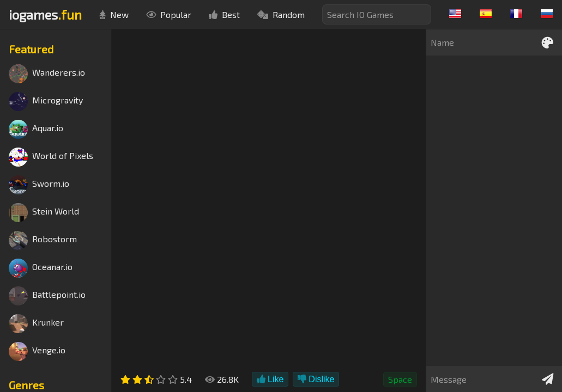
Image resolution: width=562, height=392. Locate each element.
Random (281, 14)
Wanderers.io (47, 74)
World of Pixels (51, 157)
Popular (169, 14)
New (114, 14)
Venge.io (37, 351)
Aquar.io (36, 129)
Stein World (44, 213)
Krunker (36, 324)
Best (224, 14)
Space (400, 379)
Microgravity (46, 102)
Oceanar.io (41, 268)
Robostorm (43, 240)
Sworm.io (39, 185)
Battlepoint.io (47, 296)
